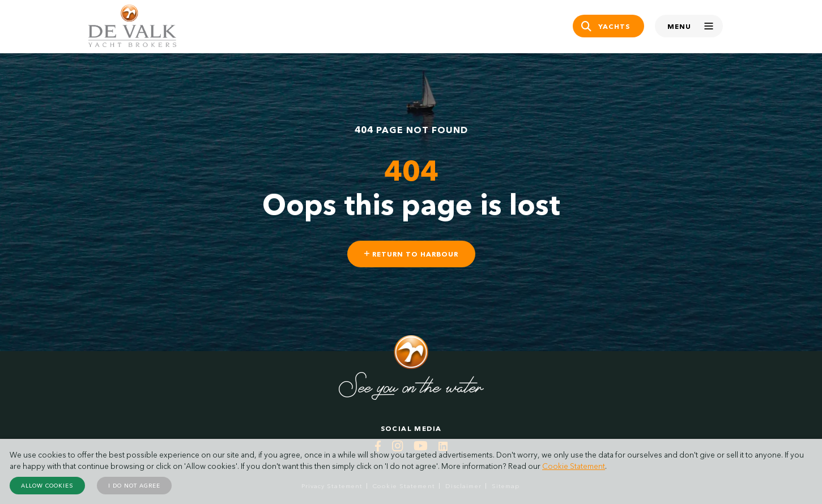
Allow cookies (47, 486)
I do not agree (134, 486)
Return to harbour (411, 254)
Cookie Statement (574, 466)
